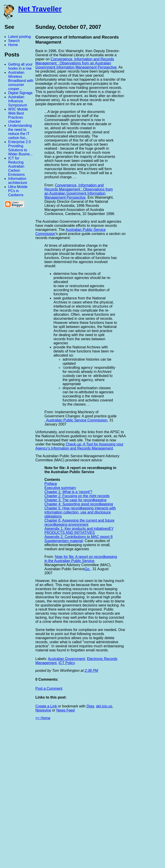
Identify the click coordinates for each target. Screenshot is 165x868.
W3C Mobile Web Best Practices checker (18, 115)
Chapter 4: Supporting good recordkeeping (79, 504)
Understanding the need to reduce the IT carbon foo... (20, 132)
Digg (90, 706)
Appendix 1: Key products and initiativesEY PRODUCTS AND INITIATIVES (79, 531)
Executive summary (60, 488)
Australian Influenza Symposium (18, 101)
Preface (51, 484)
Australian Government (66, 659)
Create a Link (46, 706)
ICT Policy (67, 663)
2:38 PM (91, 671)
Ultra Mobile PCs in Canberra (18, 191)
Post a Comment (49, 688)
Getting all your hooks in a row (20, 66)
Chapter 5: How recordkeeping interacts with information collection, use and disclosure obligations (80, 512)
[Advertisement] (115, 796)
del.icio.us (104, 706)
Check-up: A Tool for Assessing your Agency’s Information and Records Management (79, 446)
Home (13, 45)
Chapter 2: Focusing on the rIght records (77, 496)
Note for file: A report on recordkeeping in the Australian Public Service (81, 559)
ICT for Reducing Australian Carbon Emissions (16, 166)
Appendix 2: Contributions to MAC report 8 (79, 537)
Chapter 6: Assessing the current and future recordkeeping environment (79, 522)
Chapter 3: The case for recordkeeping (75, 500)
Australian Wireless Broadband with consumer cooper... (21, 81)
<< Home (43, 718)
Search (14, 41)
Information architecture (18, 181)
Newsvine (43, 710)
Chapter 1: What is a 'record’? (68, 492)
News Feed (65, 710)
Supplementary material (64, 541)
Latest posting (19, 37)
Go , (88, 569)
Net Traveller (40, 9)
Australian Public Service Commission (77, 420)
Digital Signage (20, 93)
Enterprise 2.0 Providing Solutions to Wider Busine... (20, 148)
